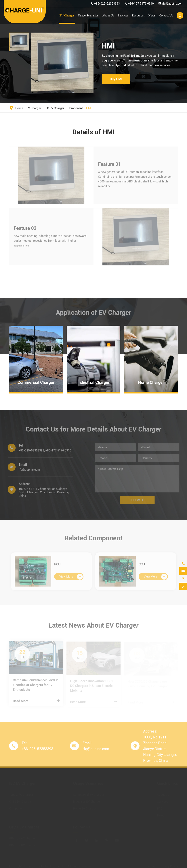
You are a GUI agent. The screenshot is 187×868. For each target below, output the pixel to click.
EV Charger (67, 15)
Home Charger (151, 382)
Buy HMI (116, 79)
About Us (108, 15)
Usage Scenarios (88, 15)
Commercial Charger (36, 382)
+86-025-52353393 (107, 4)
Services (123, 15)
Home (19, 108)
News (152, 15)
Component (75, 108)
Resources (138, 15)
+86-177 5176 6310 (141, 4)
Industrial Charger (93, 382)
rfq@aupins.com (173, 4)
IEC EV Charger (54, 108)
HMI (89, 108)
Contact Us (166, 15)
